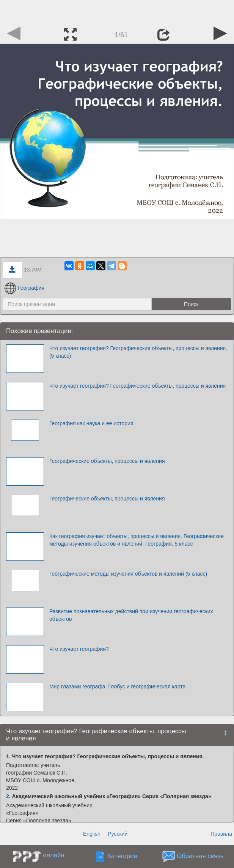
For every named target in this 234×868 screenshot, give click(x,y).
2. (8, 796)
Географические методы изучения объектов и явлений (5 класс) (128, 574)
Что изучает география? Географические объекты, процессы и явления (137, 386)
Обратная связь (200, 856)
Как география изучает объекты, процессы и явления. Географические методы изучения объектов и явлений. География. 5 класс (137, 540)
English (92, 834)
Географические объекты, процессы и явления (107, 461)
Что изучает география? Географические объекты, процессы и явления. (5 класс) (138, 352)
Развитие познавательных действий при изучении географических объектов (131, 615)
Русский (118, 834)
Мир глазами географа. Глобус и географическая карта (117, 687)
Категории (122, 856)
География (24, 288)
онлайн (53, 855)
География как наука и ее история (91, 423)
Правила (221, 834)
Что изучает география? (79, 649)
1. (8, 756)
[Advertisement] (117, 11)
